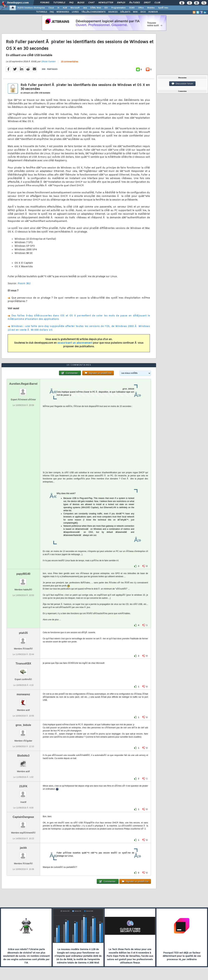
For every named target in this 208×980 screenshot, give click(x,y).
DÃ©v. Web (96, 8)
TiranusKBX (23, 664)
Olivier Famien (48, 62)
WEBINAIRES (63, 12)
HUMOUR (153, 12)
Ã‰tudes (135, 3)
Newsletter (106, 3)
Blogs (81, 3)
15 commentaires (69, 62)
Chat (91, 3)
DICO (143, 12)
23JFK (23, 786)
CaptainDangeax (23, 817)
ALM (65, 8)
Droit (147, 3)
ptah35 (23, 633)
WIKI (135, 12)
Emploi (121, 3)
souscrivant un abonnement (75, 343)
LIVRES (75, 12)
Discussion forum (182, 84)
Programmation (118, 8)
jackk (23, 848)
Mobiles (151, 8)
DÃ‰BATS (125, 12)
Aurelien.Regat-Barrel (23, 384)
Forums (45, 3)
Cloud (51, 8)
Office (141, 8)
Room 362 (24, 284)
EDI (106, 8)
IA (58, 8)
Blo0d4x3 (23, 756)
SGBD (132, 8)
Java (85, 8)
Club (157, 3)
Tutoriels (59, 3)
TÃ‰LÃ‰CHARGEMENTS (93, 12)
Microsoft (75, 8)
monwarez (23, 694)
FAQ (71, 3)
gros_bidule (23, 725)
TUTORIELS (42, 12)
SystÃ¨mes (163, 8)
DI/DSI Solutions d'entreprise (31, 8)
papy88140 (23, 574)
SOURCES (113, 12)
